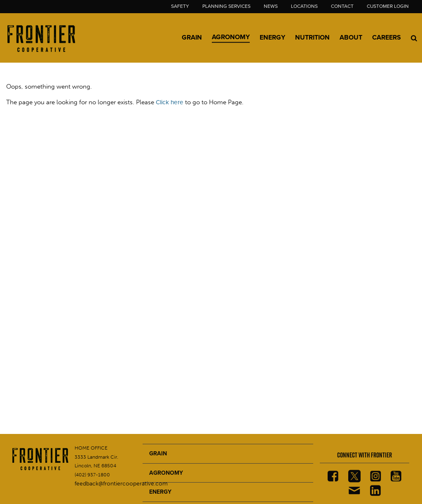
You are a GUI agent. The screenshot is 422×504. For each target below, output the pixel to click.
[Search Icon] (414, 38)
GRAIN (158, 454)
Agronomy (231, 37)
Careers (387, 38)
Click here (170, 102)
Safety (180, 6)
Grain (192, 38)
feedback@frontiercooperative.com (121, 484)
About (351, 38)
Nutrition (312, 38)
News (271, 6)
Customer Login (388, 6)
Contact (342, 6)
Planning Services (226, 6)
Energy (272, 38)
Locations (304, 6)
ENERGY (160, 492)
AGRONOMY (166, 473)
